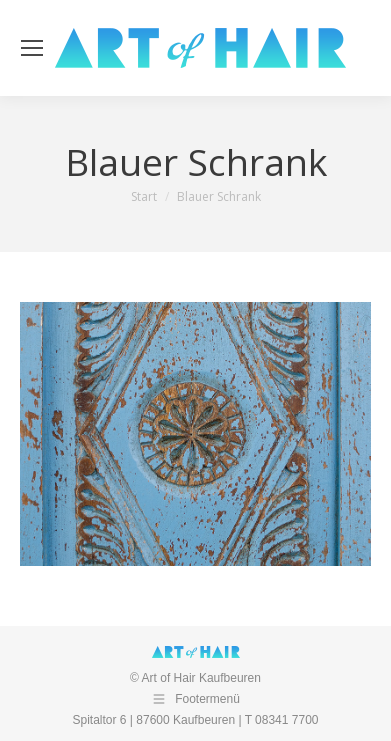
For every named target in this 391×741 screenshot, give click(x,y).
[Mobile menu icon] (32, 48)
